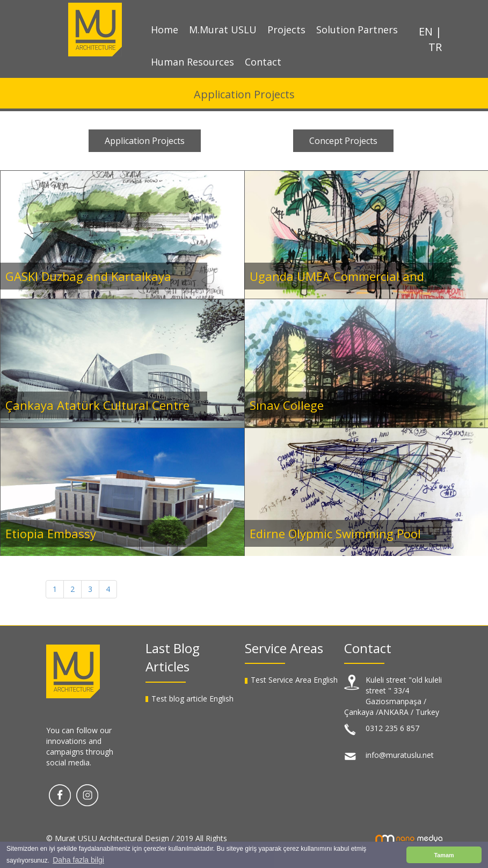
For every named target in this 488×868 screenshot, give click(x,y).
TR (435, 47)
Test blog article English (192, 699)
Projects (286, 30)
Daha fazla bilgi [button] (78, 860)
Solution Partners (357, 30)
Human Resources (192, 62)
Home (165, 30)
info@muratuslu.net (400, 755)
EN (427, 31)
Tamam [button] (444, 855)
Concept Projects (343, 141)
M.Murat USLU (223, 30)
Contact (263, 62)
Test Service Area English (294, 680)
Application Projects (145, 141)
